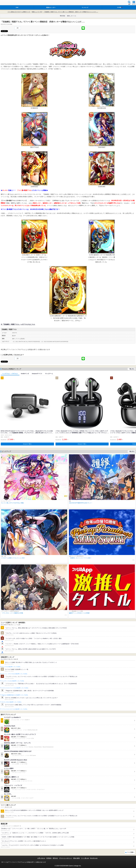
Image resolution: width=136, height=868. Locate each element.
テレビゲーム (49, 374)
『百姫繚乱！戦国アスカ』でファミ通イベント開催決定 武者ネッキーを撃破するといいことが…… (71, 12)
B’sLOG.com (94, 858)
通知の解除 (76, 858)
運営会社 (55, 858)
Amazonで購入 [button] (27, 444)
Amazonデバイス (37, 374)
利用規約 (49, 858)
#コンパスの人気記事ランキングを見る (11, 667)
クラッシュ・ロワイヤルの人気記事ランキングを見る (15, 674)
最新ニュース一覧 (37, 12)
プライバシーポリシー (66, 858)
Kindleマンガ (25, 374)
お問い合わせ (41, 858)
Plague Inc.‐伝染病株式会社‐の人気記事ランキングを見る (15, 695)
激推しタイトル (72, 16)
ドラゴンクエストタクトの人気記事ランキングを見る (15, 709)
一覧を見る (131, 369)
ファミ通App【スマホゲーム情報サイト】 (19, 12)
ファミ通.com (85, 858)
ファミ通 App (7, 3)
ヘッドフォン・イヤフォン (10, 374)
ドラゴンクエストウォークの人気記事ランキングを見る (15, 688)
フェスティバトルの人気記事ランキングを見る (13, 681)
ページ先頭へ (131, 852)
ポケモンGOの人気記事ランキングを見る (12, 702)
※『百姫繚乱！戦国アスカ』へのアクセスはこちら (18, 324)
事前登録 (62, 16)
